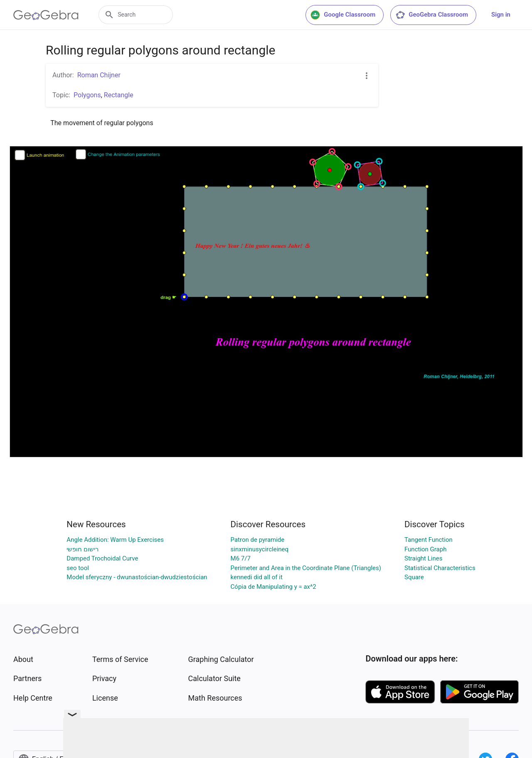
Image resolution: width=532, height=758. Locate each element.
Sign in (501, 15)
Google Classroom (343, 15)
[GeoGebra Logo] (46, 15)
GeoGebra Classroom (432, 15)
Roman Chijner (99, 75)
